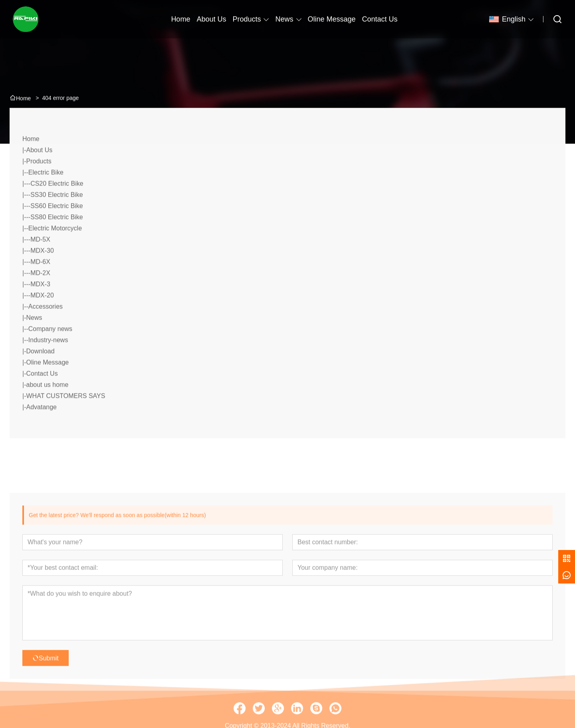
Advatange (41, 425)
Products (247, 19)
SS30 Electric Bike (57, 213)
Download (40, 369)
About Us (39, 168)
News (284, 19)
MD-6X (40, 280)
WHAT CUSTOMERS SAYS (65, 414)
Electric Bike (46, 191)
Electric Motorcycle (55, 246)
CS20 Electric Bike (57, 202)
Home (31, 157)
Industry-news (48, 358)
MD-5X (40, 258)
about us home (47, 403)
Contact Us (42, 392)
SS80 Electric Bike (57, 235)
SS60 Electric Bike (57, 224)
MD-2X (40, 291)
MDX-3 (40, 302)
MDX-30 (42, 269)
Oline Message (47, 381)
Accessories (46, 325)
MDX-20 (42, 314)
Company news (50, 347)
